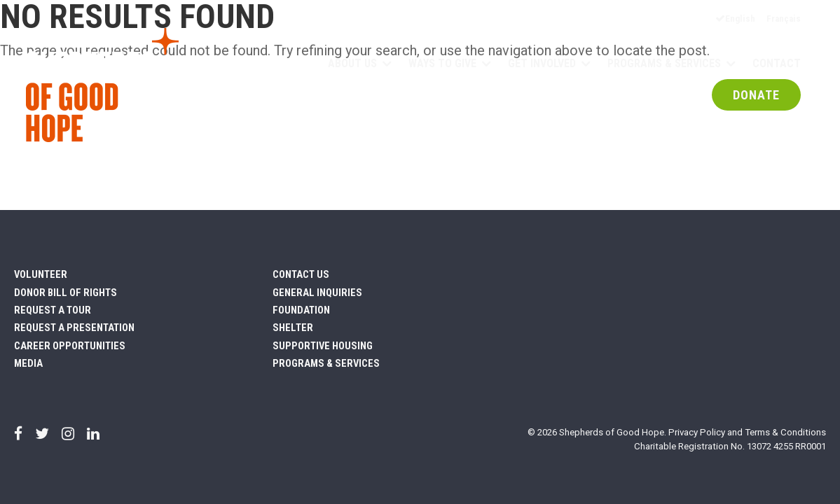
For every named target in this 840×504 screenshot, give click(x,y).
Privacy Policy (697, 432)
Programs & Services (664, 64)
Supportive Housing (323, 346)
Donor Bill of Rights (66, 293)
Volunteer (41, 274)
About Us (352, 64)
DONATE (756, 96)
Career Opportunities (70, 346)
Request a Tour (53, 310)
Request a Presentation (74, 328)
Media (28, 363)
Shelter (293, 328)
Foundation (301, 310)
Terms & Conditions (785, 432)
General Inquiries (317, 293)
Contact (777, 64)
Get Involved (542, 64)
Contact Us (301, 274)
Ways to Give (442, 64)
